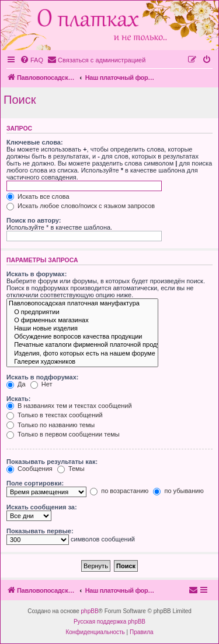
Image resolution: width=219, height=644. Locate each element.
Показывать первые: (40, 531)
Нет (41, 384)
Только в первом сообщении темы (63, 434)
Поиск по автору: (34, 220)
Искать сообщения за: (42, 507)
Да (16, 384)
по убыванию (178, 491)
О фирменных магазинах (82, 321)
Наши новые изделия (82, 329)
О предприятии (82, 312)
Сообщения (29, 469)
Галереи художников (82, 362)
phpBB (90, 611)
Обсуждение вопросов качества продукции (82, 337)
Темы (71, 469)
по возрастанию (119, 491)
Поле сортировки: (35, 483)
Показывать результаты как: (52, 462)
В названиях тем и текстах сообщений (69, 406)
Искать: (18, 399)
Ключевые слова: (35, 142)
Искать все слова (38, 196)
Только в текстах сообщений (55, 415)
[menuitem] (32, 60)
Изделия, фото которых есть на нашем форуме (82, 354)
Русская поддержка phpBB (109, 622)
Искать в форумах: (36, 274)
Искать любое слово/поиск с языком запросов (81, 206)
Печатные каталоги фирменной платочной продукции (82, 345)
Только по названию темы (51, 425)
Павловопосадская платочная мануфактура (82, 304)
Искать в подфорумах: (43, 377)
